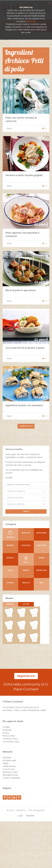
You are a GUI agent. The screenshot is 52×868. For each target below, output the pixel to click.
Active (26, 604)
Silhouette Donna (10, 775)
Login (20, 816)
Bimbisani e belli (10, 772)
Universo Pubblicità (11, 778)
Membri (9, 598)
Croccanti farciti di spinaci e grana (25, 348)
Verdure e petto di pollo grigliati (24, 175)
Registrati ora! (26, 676)
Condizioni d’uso (10, 739)
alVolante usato (9, 760)
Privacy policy (9, 736)
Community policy (11, 742)
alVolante (7, 758)
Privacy (6, 733)
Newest (10, 604)
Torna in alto (26, 426)
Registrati (30, 816)
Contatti (6, 727)
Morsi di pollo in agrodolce (21, 290)
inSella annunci (9, 766)
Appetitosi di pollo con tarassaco (24, 405)
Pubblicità (7, 730)
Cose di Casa (9, 769)
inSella (6, 763)
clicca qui (31, 21)
